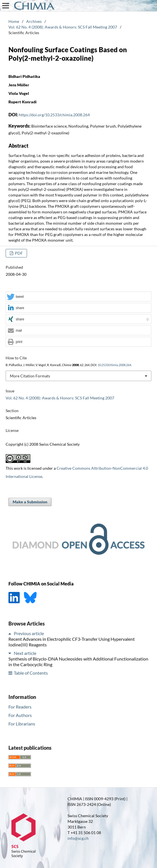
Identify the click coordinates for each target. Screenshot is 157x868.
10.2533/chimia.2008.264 (114, 365)
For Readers (20, 707)
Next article (25, 653)
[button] (78, 297)
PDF (18, 253)
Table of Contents (31, 673)
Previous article (29, 633)
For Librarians (22, 724)
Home (14, 21)
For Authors (20, 715)
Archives (34, 21)
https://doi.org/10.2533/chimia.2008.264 (54, 115)
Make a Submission (30, 502)
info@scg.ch (78, 838)
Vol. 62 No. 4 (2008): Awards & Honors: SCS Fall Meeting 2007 (63, 27)
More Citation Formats (30, 376)
